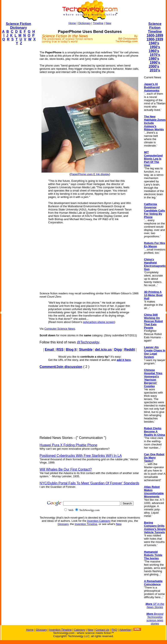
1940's (154, 43)
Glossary (63, 524)
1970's (155, 55)
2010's (155, 70)
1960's (154, 51)
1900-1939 (155, 39)
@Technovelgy (88, 342)
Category (80, 630)
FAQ (114, 630)
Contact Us (102, 630)
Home (72, 23)
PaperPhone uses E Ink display (90, 174)
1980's (154, 59)
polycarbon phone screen (99, 322)
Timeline (98, 23)
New (108, 23)
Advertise (125, 630)
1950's (155, 47)
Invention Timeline (86, 524)
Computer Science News (60, 329)
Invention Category (99, 521)
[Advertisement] (18, 113)
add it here (124, 360)
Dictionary (84, 23)
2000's (154, 66)
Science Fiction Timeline (155, 28)
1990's (155, 63)
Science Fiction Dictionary (18, 26)
